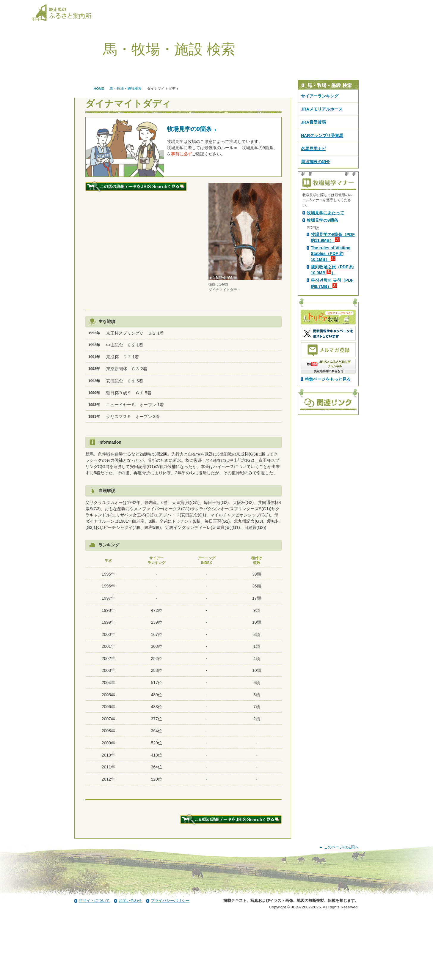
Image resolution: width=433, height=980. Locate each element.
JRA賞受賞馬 (313, 122)
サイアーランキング (320, 96)
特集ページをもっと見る (328, 484)
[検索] (397, 5)
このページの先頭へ (341, 909)
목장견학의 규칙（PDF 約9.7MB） (332, 388)
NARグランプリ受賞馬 (322, 136)
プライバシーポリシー (170, 963)
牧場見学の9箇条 (322, 325)
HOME (99, 88)
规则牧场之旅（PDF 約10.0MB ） (332, 374)
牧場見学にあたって (325, 317)
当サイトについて (94, 963)
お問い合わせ (130, 963)
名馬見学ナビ (313, 149)
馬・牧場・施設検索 (125, 88)
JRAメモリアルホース (322, 109)
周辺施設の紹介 (316, 162)
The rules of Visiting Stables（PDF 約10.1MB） (331, 358)
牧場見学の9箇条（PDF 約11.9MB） (333, 342)
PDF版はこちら (322, 263)
